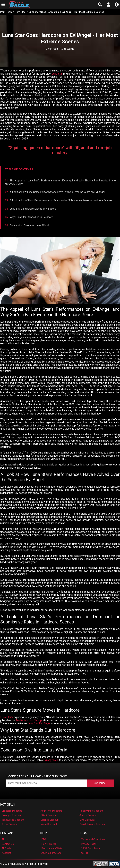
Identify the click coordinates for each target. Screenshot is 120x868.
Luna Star (57, 74)
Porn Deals (6, 12)
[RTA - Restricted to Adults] (114, 863)
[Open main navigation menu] (3, 5)
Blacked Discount (50, 820)
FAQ (44, 839)
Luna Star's (7, 717)
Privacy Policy (89, 844)
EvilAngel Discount (12, 815)
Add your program (51, 853)
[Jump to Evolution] (60, 192)
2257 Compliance (91, 848)
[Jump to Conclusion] (60, 225)
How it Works (49, 844)
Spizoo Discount (88, 815)
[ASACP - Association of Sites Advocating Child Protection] (101, 863)
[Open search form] (100, 5)
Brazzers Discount (12, 811)
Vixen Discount (49, 824)
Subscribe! (100, 783)
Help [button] (43, 833)
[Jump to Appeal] (60, 182)
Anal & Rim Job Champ (29, 720)
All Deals (6, 848)
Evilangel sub (51, 760)
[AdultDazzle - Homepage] (38, 5)
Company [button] (7, 833)
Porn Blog (20, 12)
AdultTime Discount (51, 811)
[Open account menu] (108, 5)
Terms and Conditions (93, 839)
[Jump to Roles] (60, 200)
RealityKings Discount (91, 811)
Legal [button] (84, 833)
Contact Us (8, 844)
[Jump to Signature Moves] (60, 209)
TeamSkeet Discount (13, 820)
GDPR (85, 853)
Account (6, 853)
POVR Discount (49, 815)
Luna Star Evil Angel (39, 723)
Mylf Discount (87, 820)
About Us (7, 839)
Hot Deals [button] (8, 805)
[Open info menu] (117, 5)
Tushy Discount (10, 824)
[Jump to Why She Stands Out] (60, 217)
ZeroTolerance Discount (93, 824)
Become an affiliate (52, 848)
